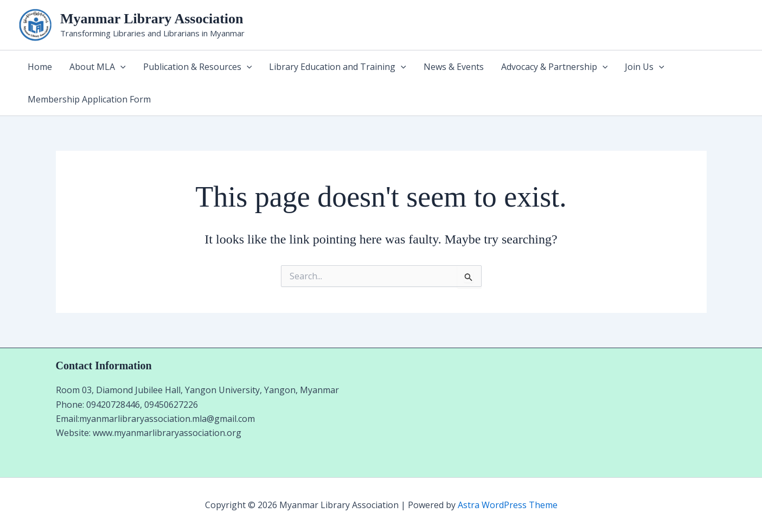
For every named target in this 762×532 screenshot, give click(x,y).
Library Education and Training (338, 67)
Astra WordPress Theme (508, 505)
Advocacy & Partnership (555, 67)
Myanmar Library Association (152, 19)
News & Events (454, 67)
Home (40, 67)
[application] (120, 67)
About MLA (98, 67)
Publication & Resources (198, 67)
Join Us (645, 67)
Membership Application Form (89, 99)
